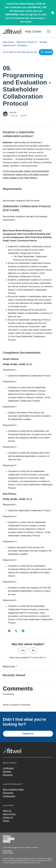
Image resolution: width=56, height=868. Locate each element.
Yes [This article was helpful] (23, 650)
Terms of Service (8, 853)
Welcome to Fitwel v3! (27, 42)
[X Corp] (16, 631)
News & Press (9, 814)
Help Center (8, 42)
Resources (8, 775)
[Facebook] (9, 631)
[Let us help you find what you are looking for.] (28, 52)
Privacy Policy (7, 851)
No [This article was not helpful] (33, 650)
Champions (8, 793)
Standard (7, 772)
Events (6, 821)
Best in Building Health (13, 790)
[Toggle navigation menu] (49, 31)
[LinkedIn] (23, 631)
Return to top (10, 666)
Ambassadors (9, 796)
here (36, 260)
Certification (8, 768)
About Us (7, 811)
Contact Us (28, 734)
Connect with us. (39, 658)
